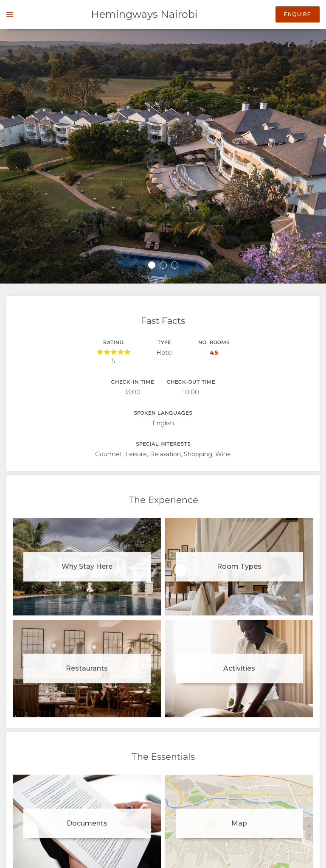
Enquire (298, 14)
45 (214, 353)
